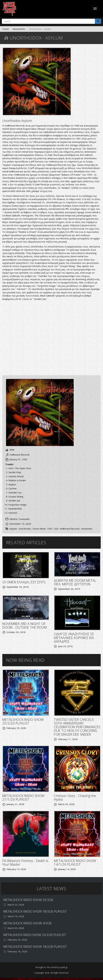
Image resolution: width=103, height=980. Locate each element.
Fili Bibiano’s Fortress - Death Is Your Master (25, 862)
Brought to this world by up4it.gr (51, 967)
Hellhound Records (70, 529)
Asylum (13, 529)
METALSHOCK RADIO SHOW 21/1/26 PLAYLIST (23, 797)
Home (6, 29)
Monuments (19, 29)
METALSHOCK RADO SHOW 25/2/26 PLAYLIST (23, 721)
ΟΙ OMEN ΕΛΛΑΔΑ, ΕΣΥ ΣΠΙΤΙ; (24, 582)
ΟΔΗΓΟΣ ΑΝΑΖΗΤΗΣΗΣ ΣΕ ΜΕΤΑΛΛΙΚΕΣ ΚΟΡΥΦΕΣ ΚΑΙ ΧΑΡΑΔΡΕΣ (74, 637)
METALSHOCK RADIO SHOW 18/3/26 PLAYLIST (35, 911)
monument (87, 529)
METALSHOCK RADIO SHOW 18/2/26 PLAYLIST (35, 947)
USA (56, 529)
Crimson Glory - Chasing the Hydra (75, 797)
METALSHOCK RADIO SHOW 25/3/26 (28, 900)
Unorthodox (25, 529)
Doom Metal (39, 529)
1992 (50, 529)
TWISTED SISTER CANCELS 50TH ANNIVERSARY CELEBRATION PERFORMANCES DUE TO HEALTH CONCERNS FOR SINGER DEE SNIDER (77, 727)
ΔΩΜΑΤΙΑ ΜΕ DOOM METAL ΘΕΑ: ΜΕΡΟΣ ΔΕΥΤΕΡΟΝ (75, 582)
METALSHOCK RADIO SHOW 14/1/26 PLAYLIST (75, 862)
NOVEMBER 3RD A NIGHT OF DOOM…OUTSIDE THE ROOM (25, 625)
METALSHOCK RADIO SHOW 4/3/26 (27, 923)
